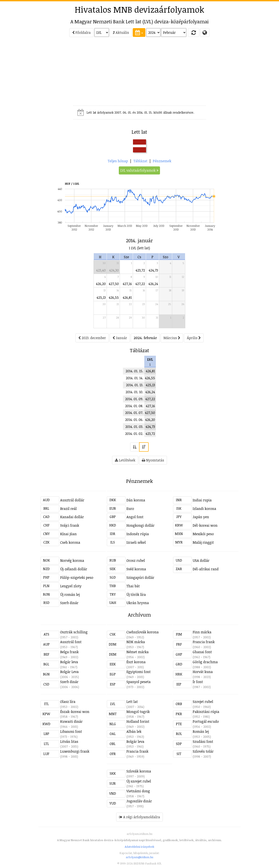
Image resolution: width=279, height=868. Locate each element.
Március (172, 338)
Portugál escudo (206, 721)
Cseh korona (70, 542)
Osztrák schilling (74, 632)
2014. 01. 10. (134, 392)
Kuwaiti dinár (71, 721)
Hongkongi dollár (140, 525)
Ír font (198, 682)
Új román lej (70, 595)
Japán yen (201, 517)
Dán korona (136, 500)
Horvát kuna (203, 672)
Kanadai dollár (72, 517)
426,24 (153, 284)
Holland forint (138, 721)
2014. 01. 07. (134, 413)
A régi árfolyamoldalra (139, 817)
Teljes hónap (118, 161)
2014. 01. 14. (134, 378)
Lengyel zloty (71, 586)
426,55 (114, 297)
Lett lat (132, 702)
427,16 (127, 284)
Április (194, 338)
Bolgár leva (69, 662)
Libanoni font (71, 731)
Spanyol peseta (139, 682)
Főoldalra (81, 32)
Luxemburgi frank (75, 751)
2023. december (92, 338)
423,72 (140, 270)
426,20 (101, 284)
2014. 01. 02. (134, 434)
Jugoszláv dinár (139, 801)
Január (120, 338)
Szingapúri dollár (140, 578)
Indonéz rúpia (138, 534)
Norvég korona (72, 560)
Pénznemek (162, 161)
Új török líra (136, 595)
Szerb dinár (69, 603)
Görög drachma (205, 662)
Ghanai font (202, 652)
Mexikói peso (203, 534)
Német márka (138, 652)
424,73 (153, 270)
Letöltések (125, 460)
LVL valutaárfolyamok (139, 170)
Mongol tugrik (138, 712)
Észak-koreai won (75, 712)
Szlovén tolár (203, 751)
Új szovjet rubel (139, 781)
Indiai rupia (202, 500)
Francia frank (204, 642)
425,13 (101, 297)
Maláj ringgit (203, 542)
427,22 (140, 284)
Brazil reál (68, 509)
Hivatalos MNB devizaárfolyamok (139, 9)
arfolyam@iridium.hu (139, 857)
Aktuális (121, 32)
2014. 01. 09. (134, 399)
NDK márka (136, 642)
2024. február (145, 338)
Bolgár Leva (69, 672)
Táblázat (140, 161)
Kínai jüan (68, 534)
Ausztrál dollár (72, 500)
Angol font (135, 517)
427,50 (114, 284)
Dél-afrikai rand (206, 569)
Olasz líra (68, 702)
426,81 (127, 297)
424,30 (114, 270)
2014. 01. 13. (135, 385)
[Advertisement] (21, 73)
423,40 (101, 270)
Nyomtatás (153, 460)
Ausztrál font (71, 642)
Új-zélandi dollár (74, 569)
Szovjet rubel (203, 702)
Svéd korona (136, 569)
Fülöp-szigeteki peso (77, 578)
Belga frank (69, 652)
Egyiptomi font (139, 672)
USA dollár (201, 560)
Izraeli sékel (136, 542)
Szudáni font (203, 742)
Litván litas (69, 742)
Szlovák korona (139, 771)
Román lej (201, 731)
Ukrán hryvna (138, 603)
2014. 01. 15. (134, 371)
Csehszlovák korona (143, 632)
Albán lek (134, 731)
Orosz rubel (136, 560)
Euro (130, 509)
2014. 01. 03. (134, 427)
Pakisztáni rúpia (206, 712)
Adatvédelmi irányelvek (139, 847)
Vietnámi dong (138, 791)
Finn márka (202, 632)
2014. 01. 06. (134, 420)
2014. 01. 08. (134, 406)
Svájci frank (70, 525)
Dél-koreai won (205, 525)
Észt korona (136, 662)
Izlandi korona (204, 509)
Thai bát (133, 586)
